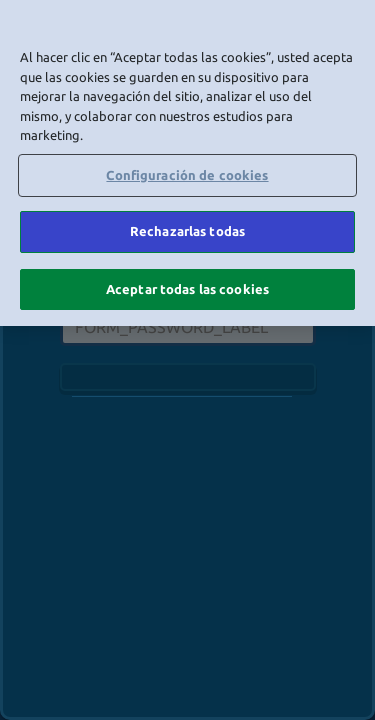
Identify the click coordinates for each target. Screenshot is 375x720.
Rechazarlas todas (187, 231)
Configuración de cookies (187, 175)
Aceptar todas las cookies (187, 289)
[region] (187, 163)
